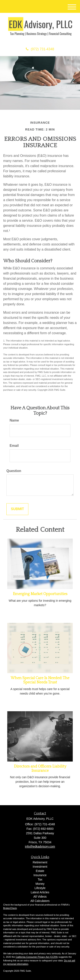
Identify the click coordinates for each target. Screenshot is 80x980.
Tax (40, 879)
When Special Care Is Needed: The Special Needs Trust (40, 680)
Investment (40, 867)
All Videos (40, 897)
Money (40, 884)
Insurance (40, 875)
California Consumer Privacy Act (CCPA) (37, 957)
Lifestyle (40, 888)
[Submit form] (17, 509)
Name (14, 420)
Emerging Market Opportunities (40, 594)
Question (14, 471)
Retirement (40, 862)
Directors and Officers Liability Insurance (40, 769)
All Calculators (40, 901)
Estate (40, 871)
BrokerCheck (10, 908)
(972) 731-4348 (40, 49)
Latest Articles (40, 892)
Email (14, 446)
